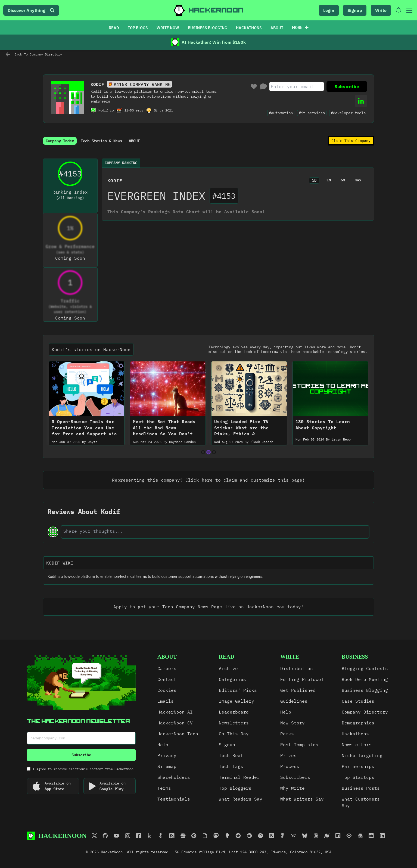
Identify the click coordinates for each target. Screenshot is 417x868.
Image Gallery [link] (236, 701)
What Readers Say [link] (241, 799)
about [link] (167, 657)
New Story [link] (292, 723)
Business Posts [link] (361, 788)
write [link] (290, 657)
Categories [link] (232, 679)
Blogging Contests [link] (365, 668)
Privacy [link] (167, 755)
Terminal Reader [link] (239, 777)
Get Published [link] (298, 690)
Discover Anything (31, 10)
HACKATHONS (249, 28)
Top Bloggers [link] (235, 788)
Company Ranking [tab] (121, 163)
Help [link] (163, 745)
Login (329, 10)
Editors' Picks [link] (238, 690)
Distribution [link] (297, 668)
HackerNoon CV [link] (175, 723)
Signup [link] (227, 745)
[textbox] (208, 577)
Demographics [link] (358, 723)
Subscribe (347, 86)
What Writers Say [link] (302, 799)
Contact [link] (167, 679)
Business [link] (355, 657)
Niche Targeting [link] (362, 755)
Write (381, 10)
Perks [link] (287, 734)
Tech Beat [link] (231, 755)
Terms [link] (164, 788)
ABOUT (277, 28)
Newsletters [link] (234, 723)
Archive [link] (228, 668)
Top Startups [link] (358, 777)
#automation (281, 113)
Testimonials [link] (174, 799)
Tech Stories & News (101, 141)
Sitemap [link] (167, 766)
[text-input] (215, 531)
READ (114, 28)
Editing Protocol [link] (302, 679)
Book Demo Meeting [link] (365, 679)
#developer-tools (348, 113)
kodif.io (106, 110)
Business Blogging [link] (365, 690)
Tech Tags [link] (231, 766)
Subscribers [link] (295, 777)
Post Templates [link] (299, 745)
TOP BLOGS (138, 28)
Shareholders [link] (174, 777)
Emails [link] (166, 701)
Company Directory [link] (365, 712)
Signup (355, 10)
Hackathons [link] (355, 734)
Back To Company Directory (34, 54)
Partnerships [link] (358, 766)
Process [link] (290, 766)
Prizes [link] (288, 755)
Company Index (60, 141)
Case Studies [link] (358, 701)
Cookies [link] (167, 690)
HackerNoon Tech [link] (178, 734)
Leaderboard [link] (234, 712)
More (300, 27)
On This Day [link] (234, 734)
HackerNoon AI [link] (175, 712)
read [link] (227, 657)
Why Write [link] (292, 788)
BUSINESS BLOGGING (208, 28)
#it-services (312, 113)
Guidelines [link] (294, 701)
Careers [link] (167, 668)
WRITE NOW (168, 28)
